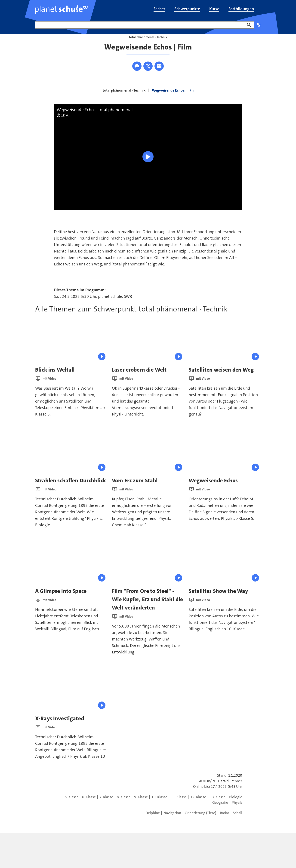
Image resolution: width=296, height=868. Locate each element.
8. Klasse (124, 806)
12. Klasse (198, 806)
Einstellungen (259, 25)
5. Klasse (72, 806)
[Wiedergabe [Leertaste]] (148, 166)
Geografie (220, 811)
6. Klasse (89, 806)
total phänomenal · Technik (124, 100)
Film (193, 100)
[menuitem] (159, 9)
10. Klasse (159, 806)
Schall (237, 822)
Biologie (236, 806)
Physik (237, 811)
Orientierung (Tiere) (200, 822)
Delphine (153, 822)
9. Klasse (141, 806)
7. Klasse (106, 806)
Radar (225, 822)
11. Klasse (179, 806)
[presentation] (71, 351)
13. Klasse (218, 806)
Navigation (172, 822)
